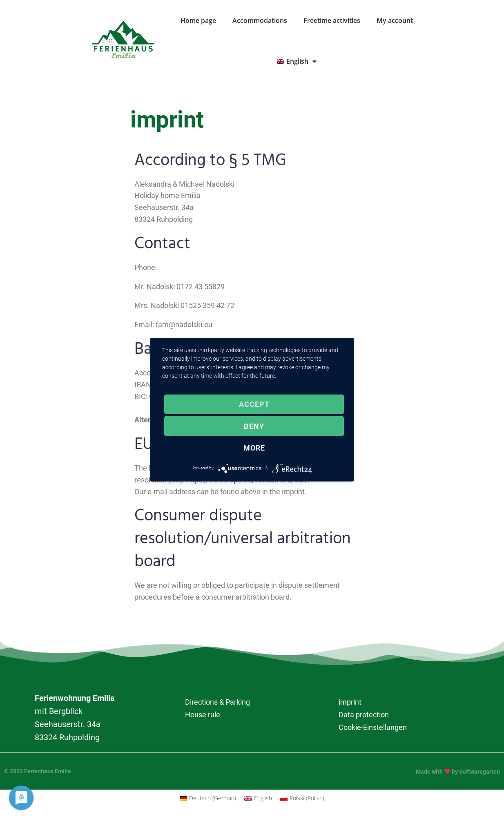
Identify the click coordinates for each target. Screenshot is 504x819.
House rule (203, 715)
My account (395, 20)
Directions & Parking (217, 702)
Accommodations (260, 20)
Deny (254, 426)
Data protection (364, 715)
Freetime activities (332, 20)
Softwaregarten (479, 771)
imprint (350, 702)
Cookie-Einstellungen (373, 727)
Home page (198, 20)
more (254, 448)
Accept (254, 404)
